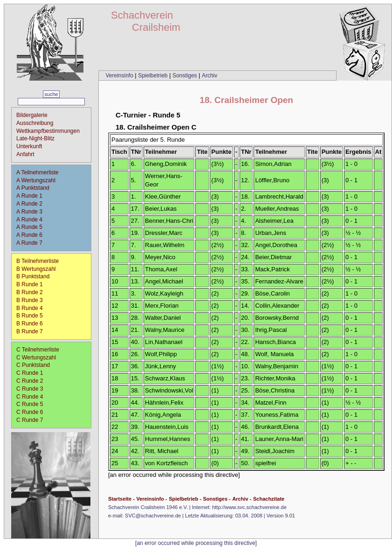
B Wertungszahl (36, 269)
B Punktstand (33, 276)
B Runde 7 (33, 331)
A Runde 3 (32, 212)
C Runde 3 (33, 389)
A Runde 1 (32, 196)
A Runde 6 (32, 235)
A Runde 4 (32, 220)
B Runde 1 (33, 284)
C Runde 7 (33, 420)
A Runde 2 (32, 204)
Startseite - (121, 499)
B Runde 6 (33, 324)
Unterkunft (29, 146)
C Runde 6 (33, 412)
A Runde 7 (32, 243)
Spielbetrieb (154, 76)
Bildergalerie (32, 115)
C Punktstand (33, 365)
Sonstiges (186, 76)
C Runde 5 (33, 404)
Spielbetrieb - (185, 499)
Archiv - (242, 499)
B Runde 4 (33, 308)
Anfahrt (25, 154)
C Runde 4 (33, 397)
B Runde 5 (33, 316)
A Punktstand (33, 188)
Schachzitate (269, 499)
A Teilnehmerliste (38, 172)
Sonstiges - (217, 499)
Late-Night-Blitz (35, 138)
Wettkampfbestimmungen (48, 131)
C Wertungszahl (36, 358)
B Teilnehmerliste (38, 261)
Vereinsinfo (120, 76)
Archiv (210, 76)
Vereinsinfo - (151, 499)
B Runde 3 (33, 300)
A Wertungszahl (36, 180)
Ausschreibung (35, 123)
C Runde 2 (33, 381)
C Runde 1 (33, 373)
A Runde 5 (32, 227)
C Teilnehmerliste (38, 350)
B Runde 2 (33, 292)
